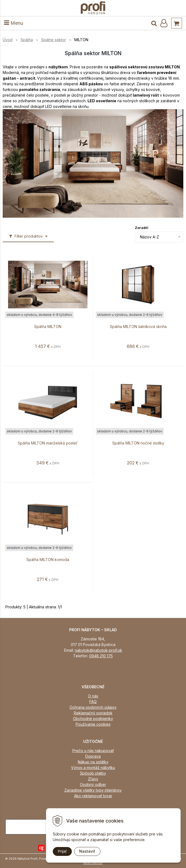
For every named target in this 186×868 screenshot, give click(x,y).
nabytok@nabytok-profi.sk (99, 650)
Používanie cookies (93, 724)
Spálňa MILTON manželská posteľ (48, 443)
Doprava (93, 756)
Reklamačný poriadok (93, 713)
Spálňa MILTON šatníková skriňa (138, 327)
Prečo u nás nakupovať (93, 751)
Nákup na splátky (93, 762)
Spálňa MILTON (48, 327)
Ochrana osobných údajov (93, 707)
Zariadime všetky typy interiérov (93, 790)
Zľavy (93, 779)
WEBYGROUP (93, 863)
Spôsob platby (93, 773)
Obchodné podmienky (93, 719)
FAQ (93, 702)
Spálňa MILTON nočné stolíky (138, 443)
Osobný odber (93, 784)
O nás (93, 696)
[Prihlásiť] (164, 23)
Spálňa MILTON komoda (48, 560)
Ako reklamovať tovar (93, 796)
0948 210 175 (101, 656)
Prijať (62, 851)
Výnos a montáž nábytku (93, 768)
